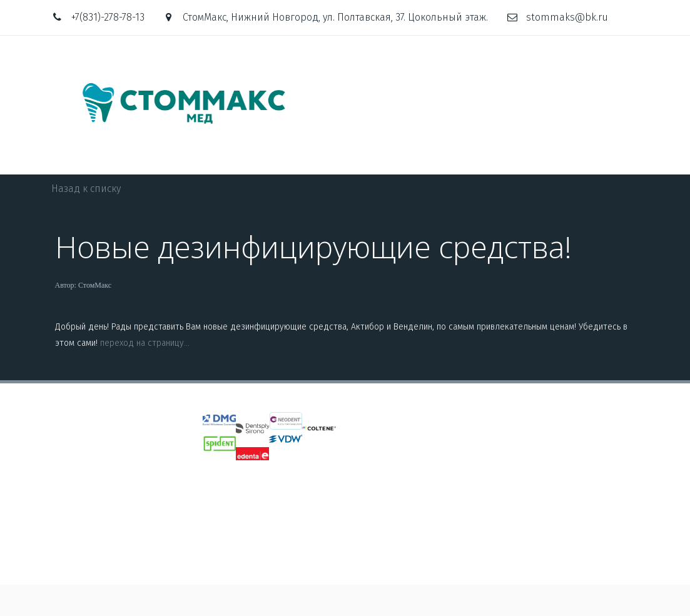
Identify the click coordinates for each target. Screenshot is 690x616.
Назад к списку (86, 189)
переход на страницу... (145, 343)
